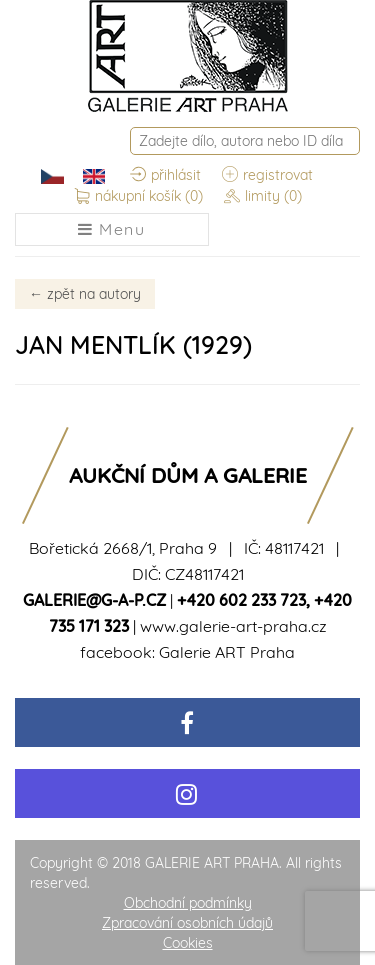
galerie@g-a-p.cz (94, 600)
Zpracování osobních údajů (187, 923)
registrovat (267, 176)
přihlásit (165, 176)
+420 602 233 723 (241, 600)
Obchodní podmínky (188, 903)
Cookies (188, 943)
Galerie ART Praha (227, 652)
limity (263, 197)
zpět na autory (85, 294)
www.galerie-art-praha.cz (233, 626)
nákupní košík (138, 197)
